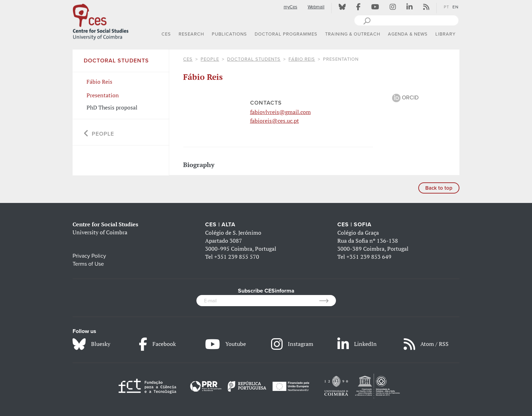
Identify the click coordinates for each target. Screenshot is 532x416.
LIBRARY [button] (445, 34)
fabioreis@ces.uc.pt (275, 121)
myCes (290, 7)
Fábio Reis (302, 59)
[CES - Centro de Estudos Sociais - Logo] (100, 21)
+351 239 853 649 (369, 257)
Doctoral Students (254, 59)
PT (447, 7)
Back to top (439, 188)
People (210, 59)
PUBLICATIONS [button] (229, 34)
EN (456, 7)
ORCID (405, 98)
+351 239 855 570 (237, 257)
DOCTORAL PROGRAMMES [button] (286, 34)
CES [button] (166, 34)
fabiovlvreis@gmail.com (280, 112)
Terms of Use (88, 264)
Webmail (316, 7)
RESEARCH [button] (191, 34)
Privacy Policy (89, 256)
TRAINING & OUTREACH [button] (353, 34)
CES (188, 59)
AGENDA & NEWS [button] (408, 34)
